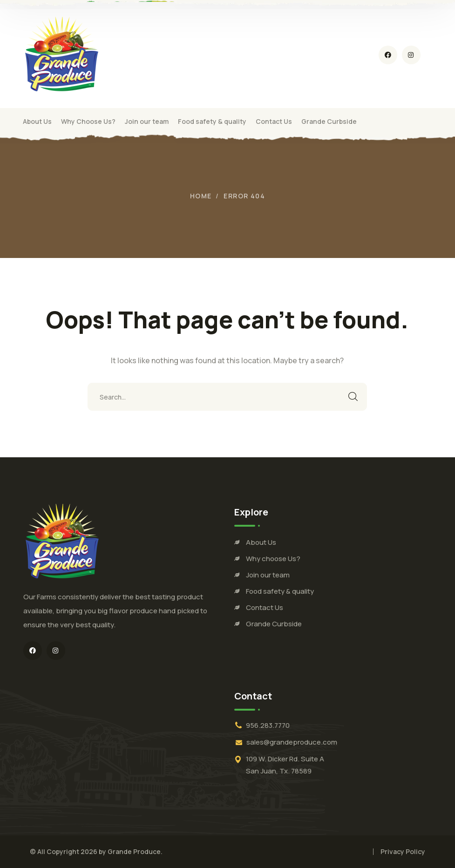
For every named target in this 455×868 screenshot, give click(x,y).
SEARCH (353, 397)
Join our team (268, 575)
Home (201, 196)
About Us (261, 542)
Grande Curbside (274, 624)
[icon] (388, 55)
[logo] (61, 54)
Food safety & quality (280, 591)
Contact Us (265, 607)
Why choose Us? (273, 559)
